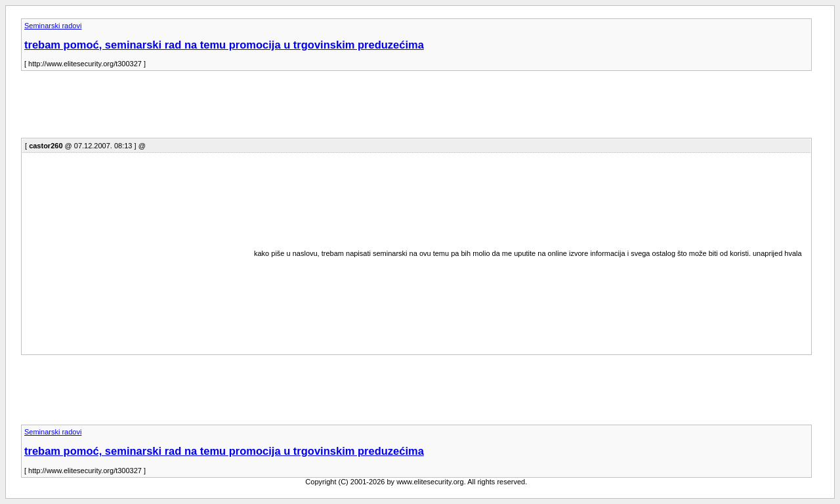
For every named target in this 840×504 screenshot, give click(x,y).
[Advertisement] (260, 108)
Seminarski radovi (53, 26)
